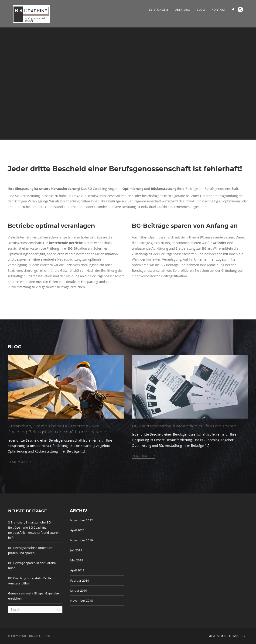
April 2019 (77, 570)
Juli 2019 (76, 550)
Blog (201, 10)
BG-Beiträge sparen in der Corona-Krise (32, 565)
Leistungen (159, 10)
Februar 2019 (80, 580)
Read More (19, 461)
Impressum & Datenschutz (227, 636)
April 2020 (77, 530)
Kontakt (219, 10)
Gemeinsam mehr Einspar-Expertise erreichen (34, 596)
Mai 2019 (77, 560)
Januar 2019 (79, 590)
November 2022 (81, 520)
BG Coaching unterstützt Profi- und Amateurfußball (33, 581)
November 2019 (81, 540)
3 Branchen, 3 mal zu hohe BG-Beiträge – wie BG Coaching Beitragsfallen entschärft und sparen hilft (34, 530)
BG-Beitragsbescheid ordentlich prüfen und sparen (184, 426)
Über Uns (182, 10)
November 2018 (81, 600)
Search (240, 10)
